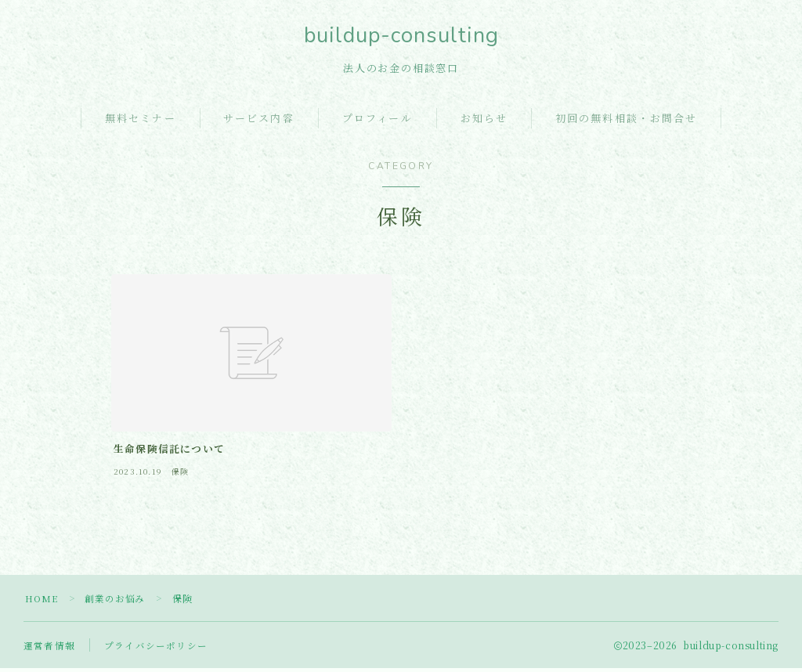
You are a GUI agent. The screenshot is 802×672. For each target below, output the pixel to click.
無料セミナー (141, 122)
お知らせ (484, 122)
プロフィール (378, 122)
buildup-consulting (401, 37)
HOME (43, 602)
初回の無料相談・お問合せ (626, 122)
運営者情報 (49, 649)
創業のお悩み (118, 602)
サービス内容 (259, 122)
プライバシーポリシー (156, 649)
